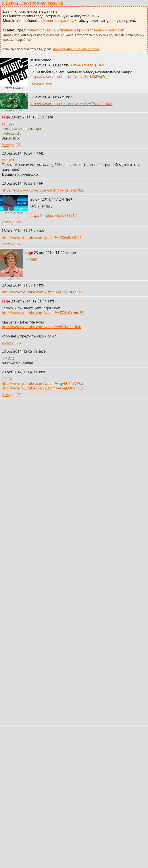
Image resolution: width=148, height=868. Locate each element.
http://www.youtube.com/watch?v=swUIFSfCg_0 (41, 534)
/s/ (42, 777)
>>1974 (8, 410)
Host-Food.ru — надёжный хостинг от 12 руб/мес (35, 787)
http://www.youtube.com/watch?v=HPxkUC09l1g (42, 292)
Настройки (94, 767)
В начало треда (42, 767)
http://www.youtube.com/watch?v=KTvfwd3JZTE (41, 634)
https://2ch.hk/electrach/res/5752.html (34, 671)
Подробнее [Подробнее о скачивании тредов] (23, 40)
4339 (18, 222)
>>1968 (31, 260)
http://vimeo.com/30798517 (53, 216)
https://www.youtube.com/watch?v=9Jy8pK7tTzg (42, 696)
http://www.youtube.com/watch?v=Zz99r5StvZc (41, 514)
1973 (18, 343)
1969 (18, 244)
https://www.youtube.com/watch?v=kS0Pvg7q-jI (70, 77)
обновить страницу (57, 21)
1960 (49, 84)
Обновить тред (74, 707)
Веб (101, 65)
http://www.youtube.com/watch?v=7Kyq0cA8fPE (42, 238)
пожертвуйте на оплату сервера (76, 49)
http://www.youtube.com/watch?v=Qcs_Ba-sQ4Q (42, 569)
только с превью (41, 30)
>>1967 (8, 484)
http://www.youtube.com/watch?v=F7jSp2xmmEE (42, 313)
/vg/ (54, 777)
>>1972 (8, 358)
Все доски (71, 777)
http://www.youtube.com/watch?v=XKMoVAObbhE (43, 604)
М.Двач (8, 3)
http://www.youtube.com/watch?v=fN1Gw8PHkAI (43, 583)
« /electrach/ (13, 767)
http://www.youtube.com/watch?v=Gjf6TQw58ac (42, 431)
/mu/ (30, 777)
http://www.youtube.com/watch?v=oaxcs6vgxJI (40, 548)
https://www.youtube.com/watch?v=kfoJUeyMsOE (43, 190)
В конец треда (82, 65)
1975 (18, 395)
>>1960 (8, 160)
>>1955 (8, 124)
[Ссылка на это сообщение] (65, 65)
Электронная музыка (41, 3)
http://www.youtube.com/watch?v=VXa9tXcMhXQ (43, 452)
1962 (18, 144)
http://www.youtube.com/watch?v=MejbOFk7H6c (42, 388)
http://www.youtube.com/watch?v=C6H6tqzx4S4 (42, 625)
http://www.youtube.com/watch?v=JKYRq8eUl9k (41, 327)
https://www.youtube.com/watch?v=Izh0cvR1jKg (42, 468)
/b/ (17, 777)
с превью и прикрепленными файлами (91, 30)
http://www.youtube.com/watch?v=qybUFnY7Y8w (43, 384)
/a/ (6, 777)
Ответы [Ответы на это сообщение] (38, 84)
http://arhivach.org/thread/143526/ (31, 675)
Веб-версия (70, 767)
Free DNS (81, 787)
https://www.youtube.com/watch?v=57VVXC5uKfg (71, 104)
